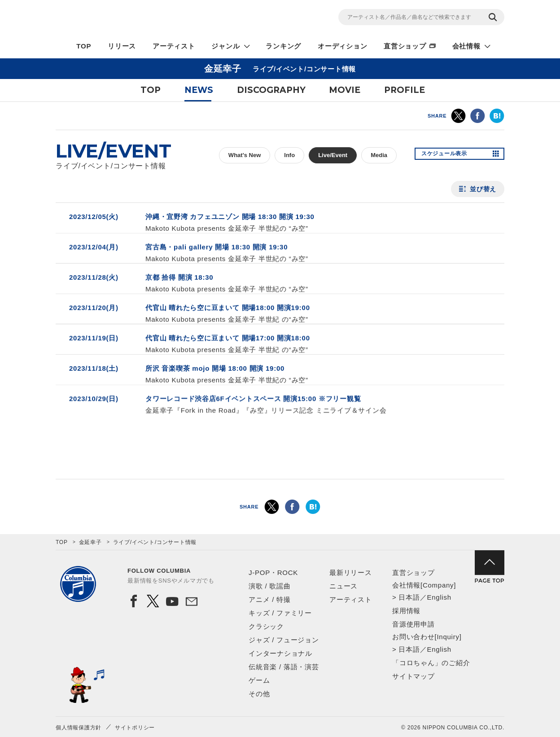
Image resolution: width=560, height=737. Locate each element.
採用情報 (406, 611)
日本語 (409, 597)
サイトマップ (413, 676)
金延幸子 (90, 542)
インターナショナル (280, 653)
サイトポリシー (135, 728)
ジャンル (225, 46)
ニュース (343, 586)
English (439, 597)
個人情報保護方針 (79, 728)
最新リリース (351, 572)
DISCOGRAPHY (271, 90)
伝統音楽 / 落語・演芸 (284, 667)
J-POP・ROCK (273, 572)
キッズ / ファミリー (280, 613)
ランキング (283, 46)
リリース (122, 46)
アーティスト (174, 46)
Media (379, 155)
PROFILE (405, 90)
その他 (259, 694)
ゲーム (259, 680)
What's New (245, 155)
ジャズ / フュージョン (284, 640)
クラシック (266, 626)
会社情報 (466, 46)
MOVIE (345, 90)
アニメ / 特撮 (270, 599)
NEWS (199, 90)
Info (289, 155)
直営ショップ (405, 46)
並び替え (483, 189)
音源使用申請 (413, 624)
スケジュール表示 (450, 155)
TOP (84, 46)
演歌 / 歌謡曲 (270, 586)
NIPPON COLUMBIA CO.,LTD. (136, 18)
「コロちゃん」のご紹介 (431, 663)
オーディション (342, 46)
